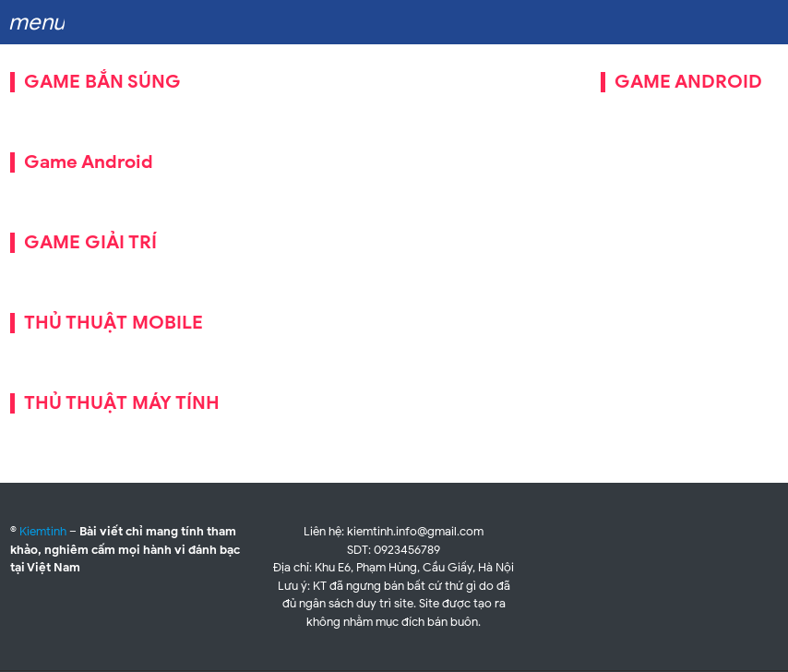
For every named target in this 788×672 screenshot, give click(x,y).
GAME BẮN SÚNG (102, 82)
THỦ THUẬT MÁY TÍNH (122, 403)
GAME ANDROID (688, 82)
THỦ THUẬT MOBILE (113, 323)
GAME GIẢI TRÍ (90, 242)
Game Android (89, 162)
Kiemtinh (43, 531)
